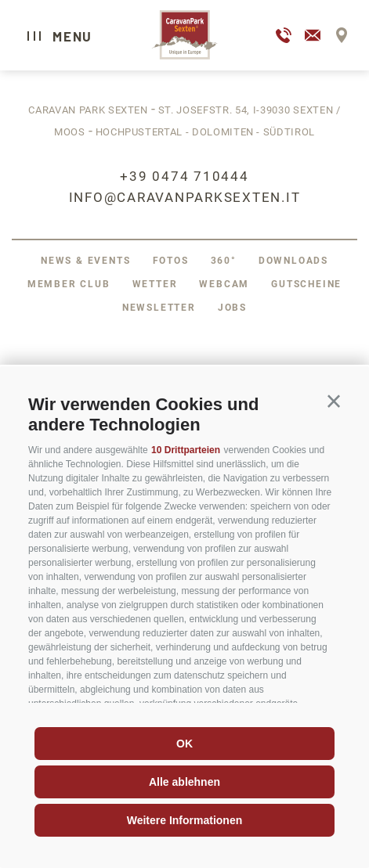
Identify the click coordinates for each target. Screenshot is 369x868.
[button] (334, 402)
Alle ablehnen (184, 782)
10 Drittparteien (186, 450)
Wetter (155, 284)
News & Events (85, 261)
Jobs (232, 308)
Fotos (171, 261)
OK (184, 744)
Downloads (293, 261)
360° (224, 261)
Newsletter (159, 308)
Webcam (224, 284)
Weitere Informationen (185, 820)
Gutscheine (306, 284)
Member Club (69, 284)
